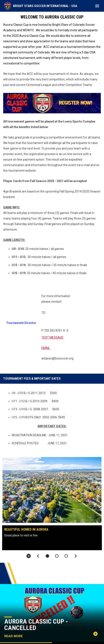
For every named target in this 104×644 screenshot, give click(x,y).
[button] (47, 556)
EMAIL (46, 348)
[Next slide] (76, 556)
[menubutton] (97, 6)
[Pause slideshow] (29, 556)
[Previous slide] (38, 556)
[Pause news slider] (95, 634)
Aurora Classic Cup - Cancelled (36, 625)
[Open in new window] (52, 103)
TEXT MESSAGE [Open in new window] (52, 338)
